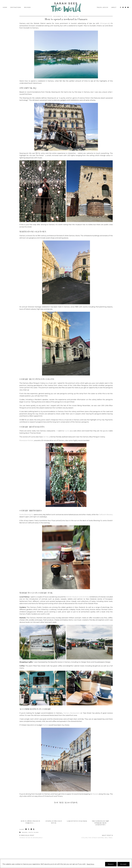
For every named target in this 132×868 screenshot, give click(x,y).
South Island (34, 832)
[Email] (128, 6)
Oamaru (25, 832)
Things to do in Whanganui (31, 836)
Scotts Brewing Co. (26, 515)
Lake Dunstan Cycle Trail (77, 821)
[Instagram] (121, 6)
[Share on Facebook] (26, 829)
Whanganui (104, 23)
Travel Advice (102, 6)
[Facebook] (126, 6)
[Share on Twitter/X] (29, 829)
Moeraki (95, 794)
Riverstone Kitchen (26, 440)
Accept (123, 864)
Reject (111, 864)
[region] (66, 863)
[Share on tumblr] (34, 829)
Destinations (16, 6)
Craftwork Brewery (106, 515)
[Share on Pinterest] (32, 829)
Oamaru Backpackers (72, 713)
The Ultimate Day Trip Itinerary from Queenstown (100, 823)
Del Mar (46, 437)
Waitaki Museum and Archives (77, 597)
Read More (90, 864)
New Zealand (74, 16)
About (114, 6)
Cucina (67, 431)
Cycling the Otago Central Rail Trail (97, 836)
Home (5, 6)
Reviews (27, 6)
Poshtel (45, 725)
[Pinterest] (123, 6)
